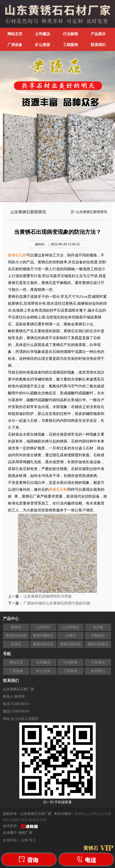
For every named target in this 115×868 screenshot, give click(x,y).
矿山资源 (43, 45)
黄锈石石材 (38, 820)
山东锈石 (43, 627)
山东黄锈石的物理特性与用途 (48, 596)
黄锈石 (16, 627)
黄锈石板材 (19, 820)
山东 (25, 840)
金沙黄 (98, 627)
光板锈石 (98, 636)
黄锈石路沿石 (43, 644)
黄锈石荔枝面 (70, 644)
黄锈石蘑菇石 (43, 636)
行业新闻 (70, 34)
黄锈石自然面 (16, 636)
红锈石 (16, 644)
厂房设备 (15, 45)
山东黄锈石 (70, 627)
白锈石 (70, 636)
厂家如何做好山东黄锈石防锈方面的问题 (57, 603)
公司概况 (43, 34)
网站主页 (15, 34)
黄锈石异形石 (98, 644)
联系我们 (98, 45)
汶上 (32, 840)
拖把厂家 (25, 833)
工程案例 (70, 45)
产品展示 (98, 34)
